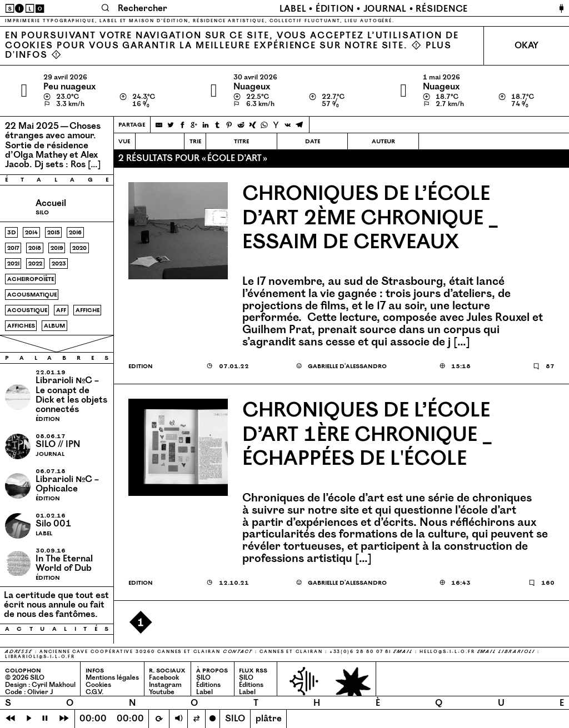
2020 (79, 248)
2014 (31, 232)
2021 (13, 263)
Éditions (208, 685)
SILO (203, 678)
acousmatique (32, 295)
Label (293, 9)
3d (12, 232)
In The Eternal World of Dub (64, 563)
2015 (54, 232)
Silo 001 (54, 524)
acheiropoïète (31, 279)
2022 (35, 263)
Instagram (165, 685)
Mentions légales (112, 678)
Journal (385, 9)
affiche (88, 310)
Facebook (164, 678)
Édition (335, 9)
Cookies (98, 685)
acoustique (27, 310)
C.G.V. (94, 692)
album (54, 326)
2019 (57, 248)
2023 (59, 263)
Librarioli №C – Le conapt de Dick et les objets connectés (71, 395)
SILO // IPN (58, 444)
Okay (526, 46)
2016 (75, 232)
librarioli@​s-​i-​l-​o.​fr (40, 657)
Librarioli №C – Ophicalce (67, 484)
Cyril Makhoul (54, 685)
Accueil (51, 203)
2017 (13, 248)
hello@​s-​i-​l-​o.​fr (447, 652)
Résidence (442, 9)
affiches (21, 326)
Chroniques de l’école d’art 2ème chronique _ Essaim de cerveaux (370, 218)
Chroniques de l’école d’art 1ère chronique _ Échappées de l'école (367, 435)
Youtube (162, 692)
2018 (35, 248)
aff (61, 310)
